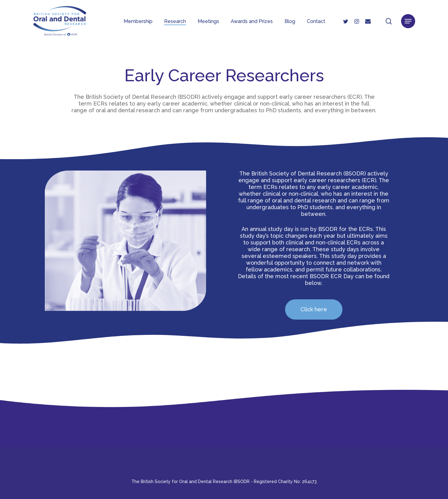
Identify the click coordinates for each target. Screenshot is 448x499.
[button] (408, 22)
